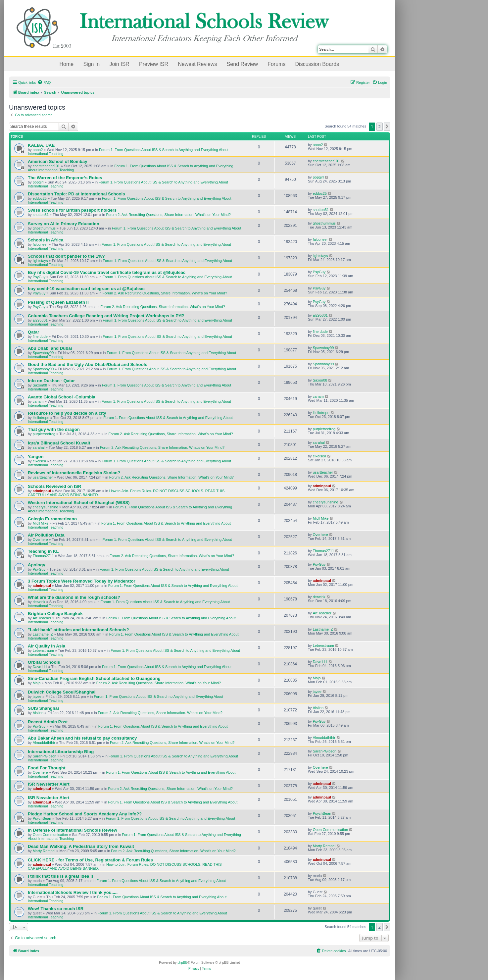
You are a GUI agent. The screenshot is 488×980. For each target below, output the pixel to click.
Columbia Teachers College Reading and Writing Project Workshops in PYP (106, 316)
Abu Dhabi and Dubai (50, 348)
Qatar (33, 332)
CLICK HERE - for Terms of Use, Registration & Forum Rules (90, 860)
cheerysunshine (46, 507)
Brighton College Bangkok (55, 614)
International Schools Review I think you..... (73, 892)
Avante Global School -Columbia (62, 397)
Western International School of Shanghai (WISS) (79, 503)
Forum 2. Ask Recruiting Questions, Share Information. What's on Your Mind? (169, 215)
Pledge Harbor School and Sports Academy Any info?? (85, 814)
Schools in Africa (46, 240)
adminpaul (42, 491)
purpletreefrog (44, 434)
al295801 (40, 320)
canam (38, 401)
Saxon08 (40, 385)
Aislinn (38, 713)
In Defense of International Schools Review (73, 830)
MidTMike (41, 523)
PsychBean (42, 818)
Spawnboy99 (43, 353)
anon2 (38, 150)
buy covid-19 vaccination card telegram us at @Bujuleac (86, 289)
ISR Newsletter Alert (49, 784)
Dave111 (40, 667)
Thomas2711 (43, 556)
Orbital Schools (44, 662)
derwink (39, 602)
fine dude (40, 336)
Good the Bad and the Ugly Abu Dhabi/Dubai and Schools (88, 364)
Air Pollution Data (46, 535)
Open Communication (50, 835)
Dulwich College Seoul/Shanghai (62, 692)
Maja (37, 683)
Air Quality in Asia (47, 646)
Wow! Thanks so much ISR (56, 909)
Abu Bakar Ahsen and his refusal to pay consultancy (82, 738)
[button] (387, 127)
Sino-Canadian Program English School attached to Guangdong (94, 678)
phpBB (182, 963)
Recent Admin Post (48, 722)
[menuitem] (44, 82)
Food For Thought (47, 768)
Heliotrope (41, 418)
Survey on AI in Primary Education (64, 224)
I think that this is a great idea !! (61, 876)
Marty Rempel (44, 851)
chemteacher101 (46, 166)
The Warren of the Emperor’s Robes (65, 178)
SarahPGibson (45, 756)
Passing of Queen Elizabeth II (58, 302)
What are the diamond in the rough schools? (74, 597)
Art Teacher (42, 618)
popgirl (38, 182)
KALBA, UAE (41, 145)
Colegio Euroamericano (52, 519)
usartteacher (43, 477)
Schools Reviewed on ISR (54, 486)
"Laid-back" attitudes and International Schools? (78, 630)
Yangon (36, 457)
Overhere (40, 540)
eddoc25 (40, 198)
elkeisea (39, 461)
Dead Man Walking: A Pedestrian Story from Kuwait (81, 846)
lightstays (40, 261)
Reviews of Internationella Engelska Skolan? (74, 473)
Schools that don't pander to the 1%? (66, 256)
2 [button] (380, 127)
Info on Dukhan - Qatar (51, 381)
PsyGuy (39, 277)
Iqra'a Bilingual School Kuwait (59, 443)
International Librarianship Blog (61, 752)
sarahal (39, 447)
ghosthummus (44, 228)
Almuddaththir (44, 743)
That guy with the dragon (54, 429)
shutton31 (41, 215)
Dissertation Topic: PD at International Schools (76, 194)
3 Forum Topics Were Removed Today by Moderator (82, 581)
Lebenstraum (43, 650)
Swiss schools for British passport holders (72, 210)
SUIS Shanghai (43, 708)
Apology (37, 565)
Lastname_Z (43, 634)
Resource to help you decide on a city (67, 413)
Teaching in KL (43, 551)
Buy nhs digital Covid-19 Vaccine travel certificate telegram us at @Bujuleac (107, 272)
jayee (37, 696)
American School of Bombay (58, 161)
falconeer (40, 244)
